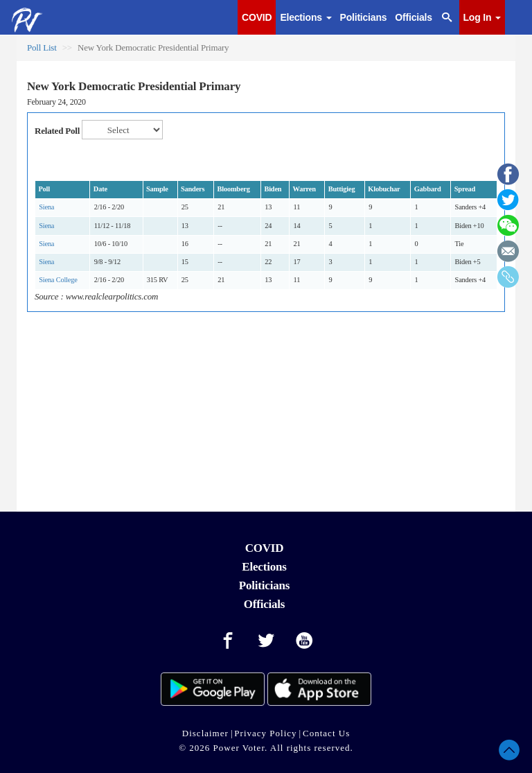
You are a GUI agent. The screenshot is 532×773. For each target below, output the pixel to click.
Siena (46, 207)
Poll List (42, 47)
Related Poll (57, 131)
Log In (482, 17)
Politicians (364, 17)
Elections (305, 17)
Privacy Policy (265, 733)
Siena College (58, 280)
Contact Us (326, 733)
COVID (257, 17)
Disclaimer (205, 733)
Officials (413, 17)
